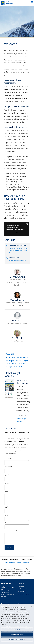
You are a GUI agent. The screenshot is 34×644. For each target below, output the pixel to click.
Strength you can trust (14, 367)
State (7, 515)
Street (7, 492)
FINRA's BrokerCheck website (16, 563)
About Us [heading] (21, 584)
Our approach (22, 591)
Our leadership (22, 589)
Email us (3, 596)
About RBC (10, 354)
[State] (17, 519)
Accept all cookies (17, 635)
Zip (6, 523)
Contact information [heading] (7, 584)
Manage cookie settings (17, 639)
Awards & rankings (23, 594)
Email (7, 475)
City (6, 507)
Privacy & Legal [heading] (6, 604)
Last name (8, 467)
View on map (5, 592)
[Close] (31, 606)
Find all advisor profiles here (18, 261)
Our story (21, 586)
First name (8, 459)
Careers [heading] (21, 604)
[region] (17, 624)
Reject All (17, 630)
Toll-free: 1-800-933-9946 (8, 595)
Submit (9, 547)
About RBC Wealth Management (18, 357)
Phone (7, 483)
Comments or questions (12, 531)
